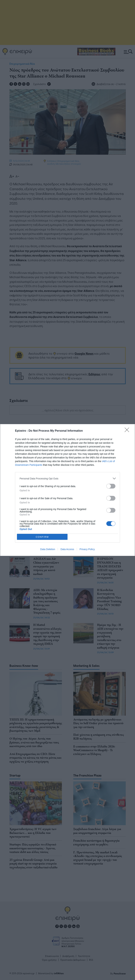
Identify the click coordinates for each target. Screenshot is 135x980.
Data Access (67, 549)
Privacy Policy (87, 549)
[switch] (111, 486)
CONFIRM (42, 537)
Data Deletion (48, 549)
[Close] (128, 431)
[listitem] (67, 478)
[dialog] (67, 490)
